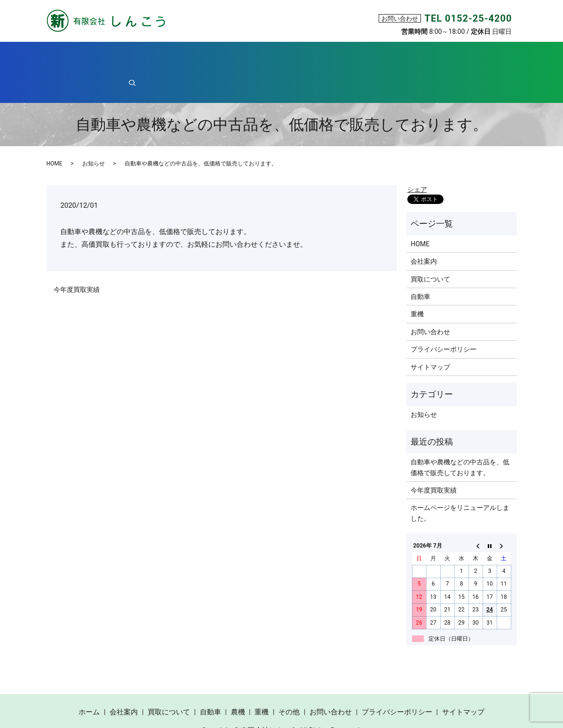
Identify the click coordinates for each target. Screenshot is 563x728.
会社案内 (148, 56)
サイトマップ (430, 335)
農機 (326, 56)
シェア (417, 157)
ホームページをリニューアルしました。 (460, 480)
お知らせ (94, 131)
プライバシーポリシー (444, 317)
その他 (424, 56)
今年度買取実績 (77, 257)
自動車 (271, 56)
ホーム (95, 56)
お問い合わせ (430, 299)
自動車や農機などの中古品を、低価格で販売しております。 (460, 435)
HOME (55, 131)
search (471, 56)
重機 (377, 56)
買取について (211, 56)
